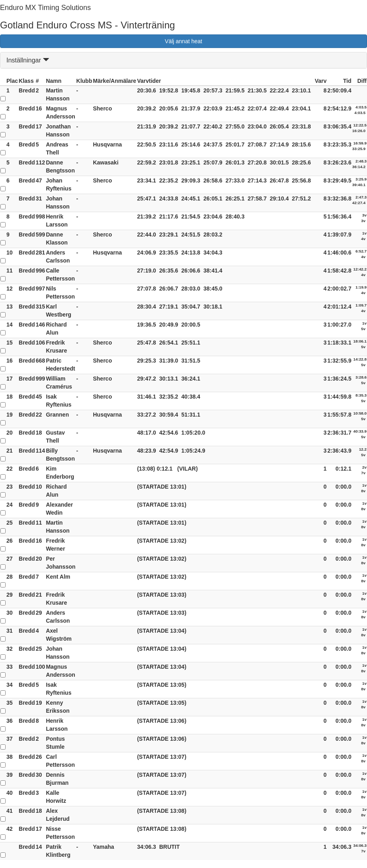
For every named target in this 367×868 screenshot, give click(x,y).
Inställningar (28, 60)
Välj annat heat (183, 41)
